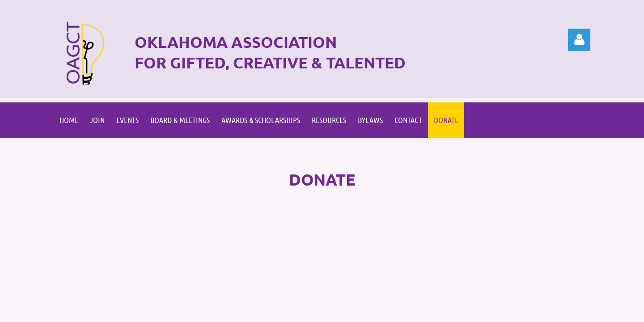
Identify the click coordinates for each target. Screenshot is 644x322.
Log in (579, 40)
